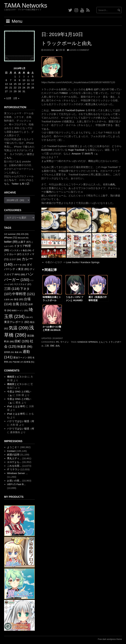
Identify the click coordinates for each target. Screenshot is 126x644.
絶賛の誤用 (13, 455)
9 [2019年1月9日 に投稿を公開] (20, 80)
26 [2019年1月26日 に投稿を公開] (33, 88)
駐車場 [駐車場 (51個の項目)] (29, 362)
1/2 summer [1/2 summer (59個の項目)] (12, 234)
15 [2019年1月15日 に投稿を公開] (15, 84)
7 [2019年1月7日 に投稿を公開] (11, 80)
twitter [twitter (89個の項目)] (11, 242)
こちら (8, 158)
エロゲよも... (14, 462)
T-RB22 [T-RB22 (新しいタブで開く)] (64, 93)
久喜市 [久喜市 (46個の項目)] (9, 300)
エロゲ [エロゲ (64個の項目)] (15, 259)
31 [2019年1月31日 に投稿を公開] (24, 91)
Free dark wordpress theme (110, 639)
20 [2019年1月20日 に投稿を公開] (6, 88)
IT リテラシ (13, 469)
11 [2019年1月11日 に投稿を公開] (28, 80)
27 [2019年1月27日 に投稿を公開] (6, 91)
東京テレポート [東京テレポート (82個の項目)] (17, 322)
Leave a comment (79, 50)
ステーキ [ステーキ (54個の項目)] (20, 265)
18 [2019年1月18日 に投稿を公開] (28, 84)
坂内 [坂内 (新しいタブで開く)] (49, 192)
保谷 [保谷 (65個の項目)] (19, 299)
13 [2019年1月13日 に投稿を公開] (6, 84)
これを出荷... (14, 466)
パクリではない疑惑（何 (21, 421)
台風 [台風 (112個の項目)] (20, 304)
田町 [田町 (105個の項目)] (22, 341)
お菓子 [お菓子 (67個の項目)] (24, 242)
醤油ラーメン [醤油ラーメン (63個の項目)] (23, 357)
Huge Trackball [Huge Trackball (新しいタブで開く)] (76, 150)
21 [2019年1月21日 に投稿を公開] (11, 88)
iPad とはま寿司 (16, 406)
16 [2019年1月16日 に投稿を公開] (19, 84)
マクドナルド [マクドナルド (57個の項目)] (23, 284)
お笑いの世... (14, 481)
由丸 (58, 346)
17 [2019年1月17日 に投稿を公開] (24, 84)
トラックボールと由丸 (67, 43)
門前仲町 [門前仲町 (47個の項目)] (18, 362)
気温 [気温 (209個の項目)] (19, 328)
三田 (47, 346)
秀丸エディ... (14, 458)
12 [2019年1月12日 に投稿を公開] (33, 80)
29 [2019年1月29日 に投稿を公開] (15, 91)
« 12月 (8, 98)
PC (58, 342)
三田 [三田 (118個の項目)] (12, 289)
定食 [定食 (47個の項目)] (29, 317)
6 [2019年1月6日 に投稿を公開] (6, 80)
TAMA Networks (26, 6)
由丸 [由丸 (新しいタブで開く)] (113, 184)
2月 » (16, 98)
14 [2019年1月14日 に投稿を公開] (11, 84)
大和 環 (61, 50)
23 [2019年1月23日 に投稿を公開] (19, 88)
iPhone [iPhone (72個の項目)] (11, 238)
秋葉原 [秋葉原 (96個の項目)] (25, 347)
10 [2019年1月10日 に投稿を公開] (24, 80)
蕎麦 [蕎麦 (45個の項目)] (18, 352)
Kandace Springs (88, 342)
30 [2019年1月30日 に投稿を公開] (19, 91)
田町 (52, 346)
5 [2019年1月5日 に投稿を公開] (33, 76)
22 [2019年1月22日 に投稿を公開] (15, 88)
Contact (11, 451)
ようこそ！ (13, 447)
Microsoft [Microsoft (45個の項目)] (23, 238)
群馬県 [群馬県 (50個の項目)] (9, 352)
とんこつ (103, 342)
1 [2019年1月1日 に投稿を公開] (15, 76)
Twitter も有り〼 (20, 184)
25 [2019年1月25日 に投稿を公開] (28, 88)
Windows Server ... (17, 473)
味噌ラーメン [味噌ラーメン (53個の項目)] (20, 311)
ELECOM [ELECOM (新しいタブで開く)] (47, 150)
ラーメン (64, 342)
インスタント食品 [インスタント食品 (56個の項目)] (21, 250)
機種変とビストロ (17, 377)
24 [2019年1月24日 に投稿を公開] (24, 88)
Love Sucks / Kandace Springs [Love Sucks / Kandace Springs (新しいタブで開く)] (83, 262)
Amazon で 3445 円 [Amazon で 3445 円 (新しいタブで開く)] (82, 154)
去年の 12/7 (92, 89)
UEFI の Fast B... (16, 484)
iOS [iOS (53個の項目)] (25, 234)
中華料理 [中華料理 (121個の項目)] (23, 294)
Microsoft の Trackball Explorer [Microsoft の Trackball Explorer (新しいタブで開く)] (68, 110)
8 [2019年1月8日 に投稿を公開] (15, 80)
